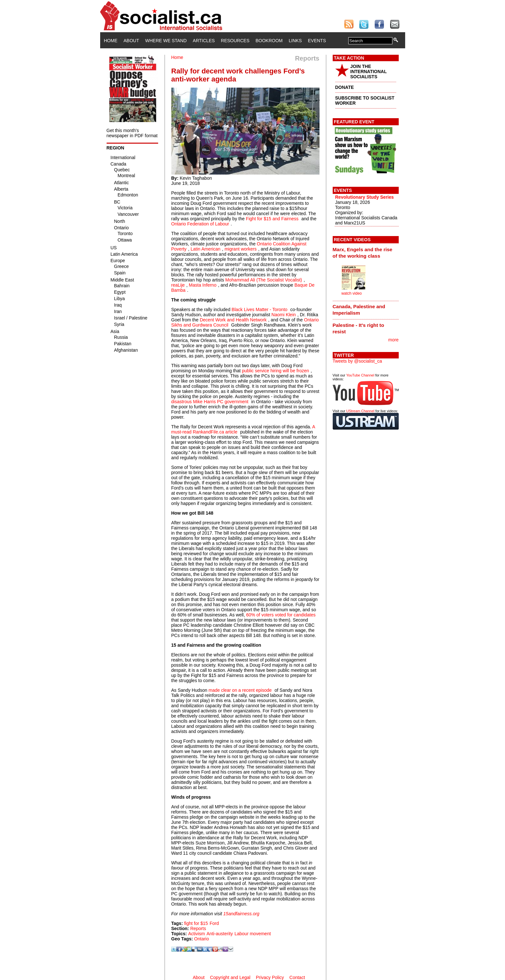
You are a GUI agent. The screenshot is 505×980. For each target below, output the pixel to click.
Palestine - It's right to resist (358, 328)
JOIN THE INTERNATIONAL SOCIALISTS (369, 71)
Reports (198, 928)
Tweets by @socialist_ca (357, 361)
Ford (214, 923)
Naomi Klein (284, 315)
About (131, 41)
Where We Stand (166, 41)
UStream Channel (360, 411)
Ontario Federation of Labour (200, 224)
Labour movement (253, 934)
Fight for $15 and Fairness (272, 219)
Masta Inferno (203, 285)
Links (295, 41)
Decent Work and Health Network (233, 320)
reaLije (178, 285)
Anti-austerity (220, 934)
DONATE (345, 87)
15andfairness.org (241, 914)
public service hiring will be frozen (276, 371)
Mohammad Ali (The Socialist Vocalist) (264, 280)
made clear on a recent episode (240, 690)
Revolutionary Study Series (365, 197)
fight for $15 (196, 923)
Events (317, 41)
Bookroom (269, 41)
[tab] (366, 252)
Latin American (206, 249)
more (394, 340)
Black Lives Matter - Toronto (259, 309)
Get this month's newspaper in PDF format (132, 133)
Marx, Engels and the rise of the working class (363, 253)
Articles (204, 41)
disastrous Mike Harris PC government (210, 402)
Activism (196, 934)
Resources (235, 41)
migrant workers (241, 249)
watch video (352, 293)
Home (111, 41)
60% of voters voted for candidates (281, 615)
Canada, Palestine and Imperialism (359, 310)
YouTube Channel (360, 375)
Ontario (202, 939)
